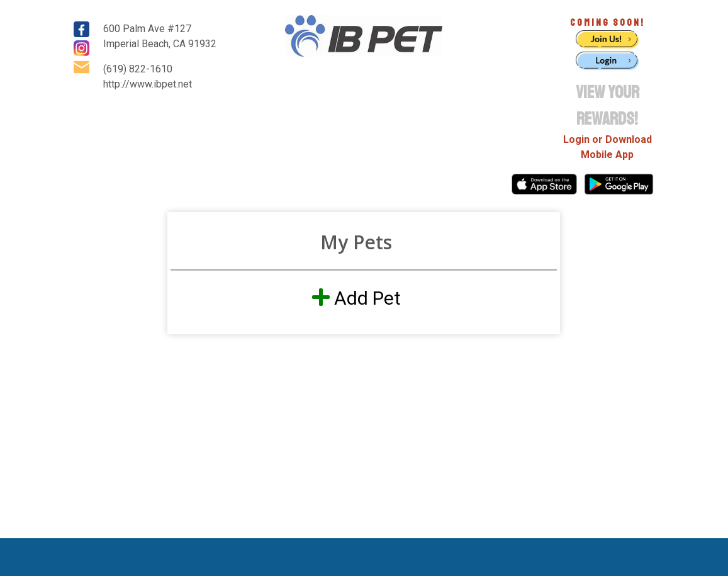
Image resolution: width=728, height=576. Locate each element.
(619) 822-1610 (138, 69)
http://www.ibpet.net (148, 84)
